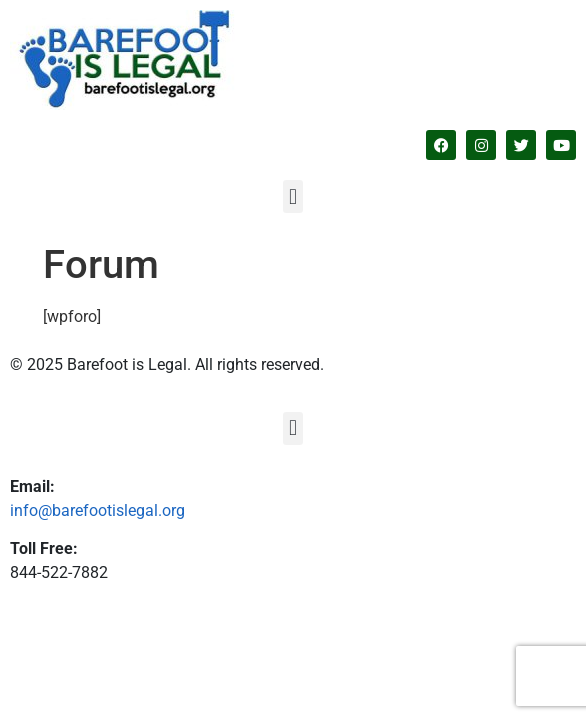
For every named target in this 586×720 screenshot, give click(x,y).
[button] (292, 196)
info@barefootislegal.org (97, 510)
